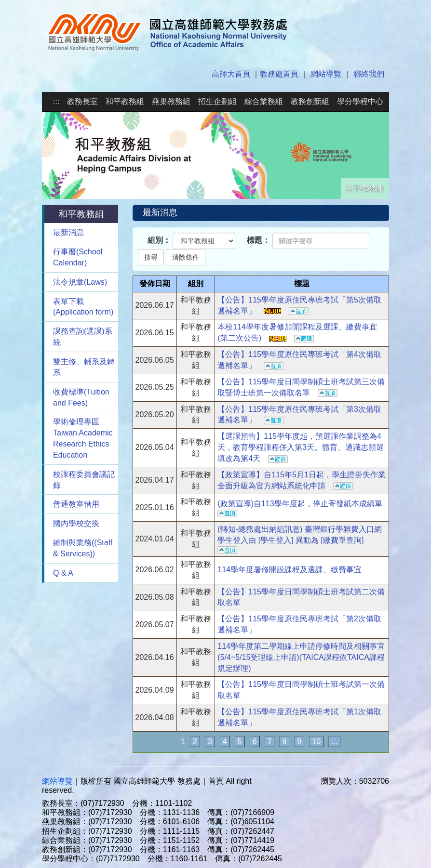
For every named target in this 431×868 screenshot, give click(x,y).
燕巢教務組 (171, 101)
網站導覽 (326, 74)
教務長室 (82, 101)
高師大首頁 (231, 74)
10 (316, 742)
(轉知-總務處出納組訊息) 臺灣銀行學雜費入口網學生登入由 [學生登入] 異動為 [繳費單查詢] (299, 539)
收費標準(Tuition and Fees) (81, 397)
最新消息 (68, 232)
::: (56, 101)
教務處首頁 (279, 74)
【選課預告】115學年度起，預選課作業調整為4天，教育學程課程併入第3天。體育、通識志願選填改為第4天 (301, 447)
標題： (258, 240)
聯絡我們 (369, 74)
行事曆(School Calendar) (78, 257)
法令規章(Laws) (80, 282)
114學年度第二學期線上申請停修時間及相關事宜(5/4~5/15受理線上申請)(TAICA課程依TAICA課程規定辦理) (301, 657)
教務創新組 (310, 101)
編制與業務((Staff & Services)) (83, 548)
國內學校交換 (76, 523)
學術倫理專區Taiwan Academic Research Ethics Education (83, 438)
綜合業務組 (264, 101)
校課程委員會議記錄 (84, 480)
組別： (159, 240)
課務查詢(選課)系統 (83, 337)
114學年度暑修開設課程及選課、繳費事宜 (290, 570)
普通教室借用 (76, 504)
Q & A (63, 573)
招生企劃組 (217, 101)
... (334, 742)
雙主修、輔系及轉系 (84, 367)
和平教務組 (125, 101)
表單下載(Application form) (83, 307)
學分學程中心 (360, 101)
